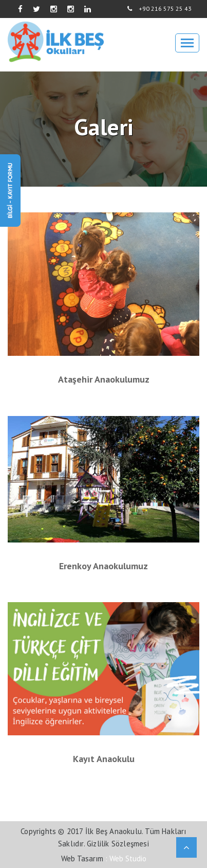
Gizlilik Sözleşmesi (118, 844)
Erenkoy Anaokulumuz (103, 566)
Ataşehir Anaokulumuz (104, 379)
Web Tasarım (82, 858)
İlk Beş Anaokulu (114, 831)
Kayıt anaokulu (104, 759)
